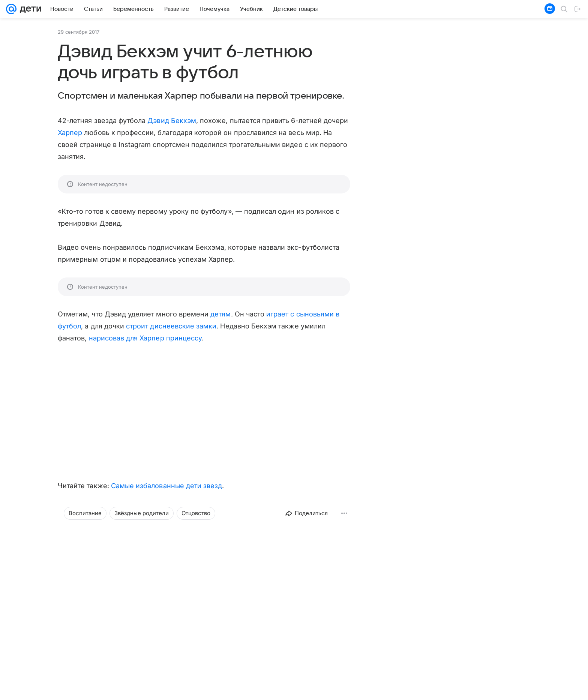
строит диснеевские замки (171, 326)
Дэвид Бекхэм (172, 121)
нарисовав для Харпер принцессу (145, 338)
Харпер (70, 133)
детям (220, 314)
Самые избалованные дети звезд (167, 486)
